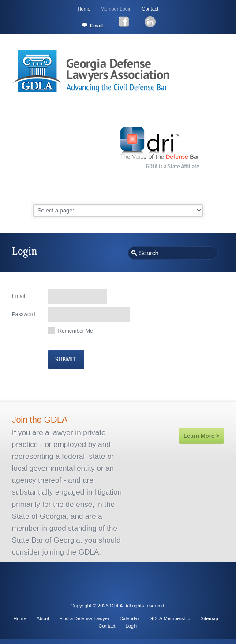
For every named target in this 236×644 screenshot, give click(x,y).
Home (84, 9)
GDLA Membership (170, 618)
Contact (150, 9)
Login (132, 626)
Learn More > (201, 436)
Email (96, 26)
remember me (75, 331)
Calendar (129, 618)
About (43, 618)
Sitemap (209, 618)
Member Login (116, 9)
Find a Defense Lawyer (84, 618)
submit (66, 360)
